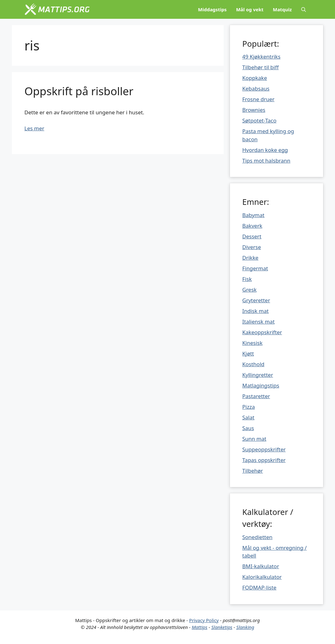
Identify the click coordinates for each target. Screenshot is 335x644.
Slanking (245, 627)
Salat (249, 417)
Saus (248, 428)
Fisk (247, 279)
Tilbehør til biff (261, 67)
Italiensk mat (259, 322)
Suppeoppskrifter (264, 449)
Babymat (254, 215)
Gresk (250, 290)
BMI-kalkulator (261, 566)
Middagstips (212, 9)
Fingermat (255, 268)
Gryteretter (256, 300)
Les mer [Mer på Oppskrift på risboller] (34, 128)
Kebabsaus (256, 88)
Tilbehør (253, 471)
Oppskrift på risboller (79, 91)
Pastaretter (256, 396)
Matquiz (282, 9)
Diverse (252, 247)
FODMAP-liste (259, 587)
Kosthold (254, 364)
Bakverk (252, 226)
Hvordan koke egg (265, 150)
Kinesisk (253, 343)
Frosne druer (259, 99)
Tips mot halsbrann (266, 161)
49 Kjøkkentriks (261, 57)
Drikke (251, 258)
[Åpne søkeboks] (304, 9)
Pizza (249, 407)
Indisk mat (256, 311)
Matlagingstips (261, 385)
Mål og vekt (250, 9)
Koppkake (255, 78)
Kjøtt (248, 353)
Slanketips (222, 627)
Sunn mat (254, 439)
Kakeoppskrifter (262, 332)
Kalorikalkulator (262, 577)
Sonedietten (258, 537)
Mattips (200, 627)
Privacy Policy (204, 620)
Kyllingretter (258, 375)
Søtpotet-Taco (259, 120)
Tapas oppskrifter (264, 460)
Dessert (252, 236)
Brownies (254, 110)
